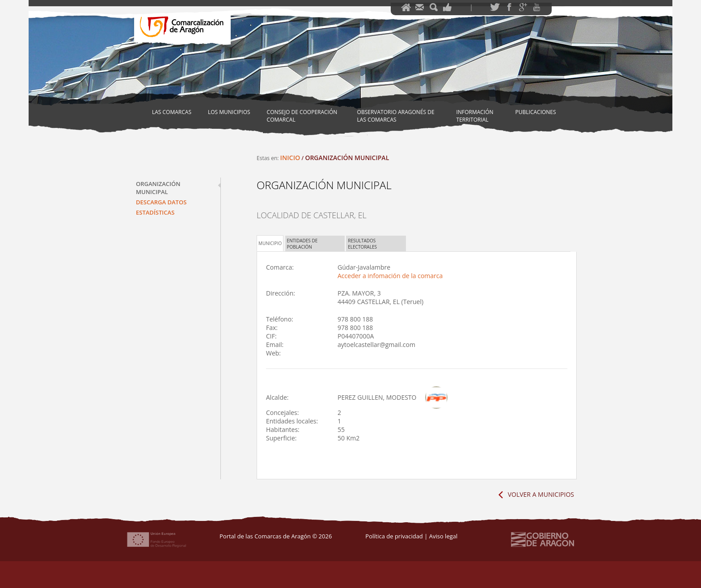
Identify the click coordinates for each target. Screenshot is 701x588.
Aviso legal (443, 536)
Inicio (290, 158)
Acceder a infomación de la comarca (390, 276)
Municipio (270, 243)
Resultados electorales (362, 244)
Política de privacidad (394, 536)
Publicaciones (536, 112)
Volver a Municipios (541, 494)
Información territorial (475, 116)
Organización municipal (158, 188)
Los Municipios (229, 112)
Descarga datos (161, 202)
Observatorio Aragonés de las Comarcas (396, 116)
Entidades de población (302, 244)
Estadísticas (155, 212)
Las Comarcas (172, 112)
